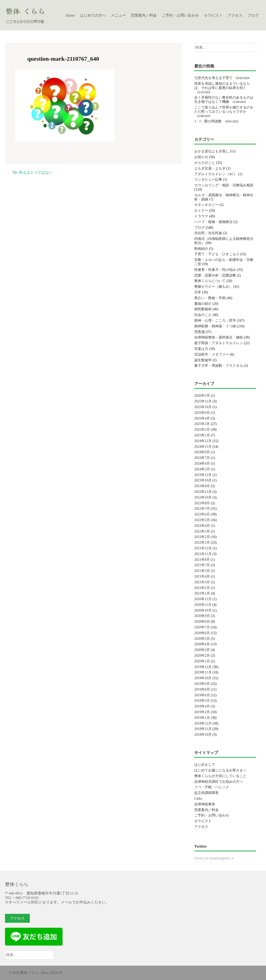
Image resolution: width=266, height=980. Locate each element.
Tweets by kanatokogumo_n (214, 858)
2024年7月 (202, 458)
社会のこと (203, 315)
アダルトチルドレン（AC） (216, 174)
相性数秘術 (203, 309)
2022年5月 (202, 520)
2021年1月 (202, 593)
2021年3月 (202, 582)
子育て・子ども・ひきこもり (217, 254)
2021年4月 (202, 576)
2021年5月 (202, 571)
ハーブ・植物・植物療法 (213, 222)
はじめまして (205, 765)
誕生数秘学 (203, 360)
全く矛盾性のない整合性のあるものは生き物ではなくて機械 (224, 100)
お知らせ (201, 157)
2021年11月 (203, 554)
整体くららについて (210, 281)
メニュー (118, 15)
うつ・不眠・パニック (212, 787)
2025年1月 (202, 435)
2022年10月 (203, 497)
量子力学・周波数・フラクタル (219, 366)
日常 (198, 292)
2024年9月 (202, 452)
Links (198, 798)
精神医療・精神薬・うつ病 (215, 326)
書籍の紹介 (203, 304)
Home (70, 15)
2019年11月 (203, 672)
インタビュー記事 (208, 180)
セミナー (201, 210)
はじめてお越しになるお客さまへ (220, 770)
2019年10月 (203, 678)
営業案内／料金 (144, 15)
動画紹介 (201, 249)
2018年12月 (203, 723)
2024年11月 (203, 447)
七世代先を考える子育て (213, 78)
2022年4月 (202, 526)
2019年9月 (202, 684)
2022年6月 (202, 514)
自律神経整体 (205, 804)
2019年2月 (202, 712)
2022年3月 (202, 531)
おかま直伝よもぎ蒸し (212, 151)
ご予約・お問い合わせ (180, 15)
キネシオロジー (206, 205)
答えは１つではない (32, 172)
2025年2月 (202, 430)
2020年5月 (202, 639)
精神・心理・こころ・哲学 (215, 321)
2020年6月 (202, 633)
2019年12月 (203, 667)
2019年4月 (202, 706)
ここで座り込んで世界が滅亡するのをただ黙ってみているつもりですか (224, 110)
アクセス (235, 15)
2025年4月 (202, 418)
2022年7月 (202, 509)
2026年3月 (202, 396)
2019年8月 (202, 689)
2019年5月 (202, 701)
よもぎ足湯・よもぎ (210, 168)
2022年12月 (203, 492)
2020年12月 (203, 599)
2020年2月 (202, 656)
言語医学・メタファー (212, 354)
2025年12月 (203, 401)
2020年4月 (202, 644)
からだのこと (205, 163)
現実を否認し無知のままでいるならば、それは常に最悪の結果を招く (222, 86)
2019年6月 (202, 695)
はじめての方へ (93, 15)
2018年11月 (203, 729)
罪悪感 (199, 332)
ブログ (253, 15)
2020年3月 (202, 650)
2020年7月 (202, 627)
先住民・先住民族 (208, 233)
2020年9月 (202, 616)
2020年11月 (203, 605)
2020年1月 (202, 661)
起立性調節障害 (206, 793)
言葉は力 (201, 349)
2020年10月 (203, 610)
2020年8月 (202, 622)
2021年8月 (202, 560)
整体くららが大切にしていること (220, 776)
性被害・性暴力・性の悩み (215, 270)
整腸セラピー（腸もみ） (213, 287)
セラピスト (213, 15)
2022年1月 (202, 543)
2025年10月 (203, 407)
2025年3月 (202, 424)
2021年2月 (202, 588)
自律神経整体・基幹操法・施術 (219, 337)
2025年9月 (202, 413)
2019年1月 (202, 718)
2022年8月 (202, 503)
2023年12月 (203, 475)
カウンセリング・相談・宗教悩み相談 (224, 185)
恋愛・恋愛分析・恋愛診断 (215, 275)
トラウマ (201, 216)
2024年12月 (203, 441)
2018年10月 (203, 735)
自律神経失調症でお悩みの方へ (219, 782)
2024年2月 (202, 469)
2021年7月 (202, 565)
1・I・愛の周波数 (208, 121)
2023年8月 (202, 486)
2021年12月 (203, 548)
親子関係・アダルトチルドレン (219, 343)
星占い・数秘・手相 (210, 298)
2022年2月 (202, 537)
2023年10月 (203, 480)
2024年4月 (202, 463)
